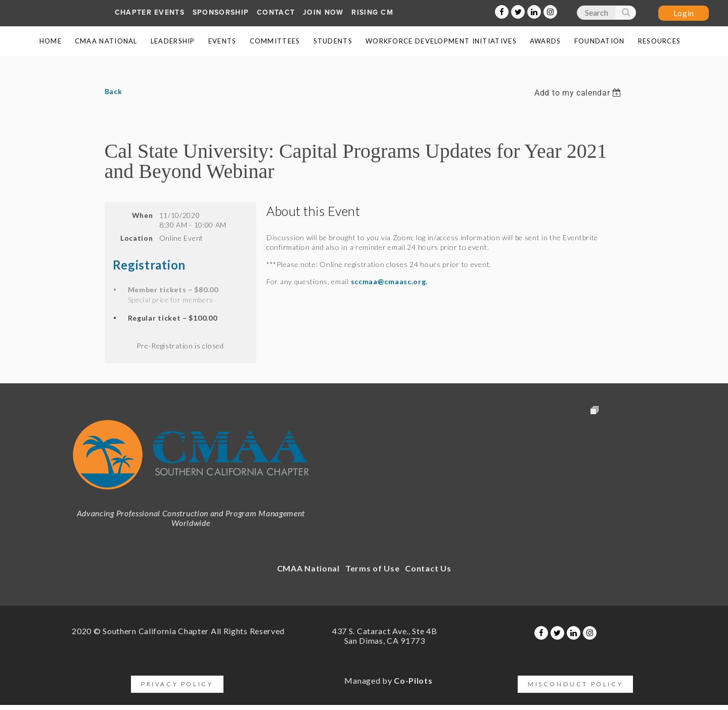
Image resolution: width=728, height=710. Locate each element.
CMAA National (308, 568)
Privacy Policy (177, 684)
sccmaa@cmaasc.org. (390, 281)
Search (625, 15)
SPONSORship (221, 12)
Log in (684, 13)
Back (113, 91)
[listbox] (579, 93)
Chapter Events (150, 12)
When (143, 215)
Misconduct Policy (575, 684)
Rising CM (372, 12)
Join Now (323, 12)
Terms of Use (372, 568)
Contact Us (428, 568)
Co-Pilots (413, 680)
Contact (276, 12)
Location (137, 238)
